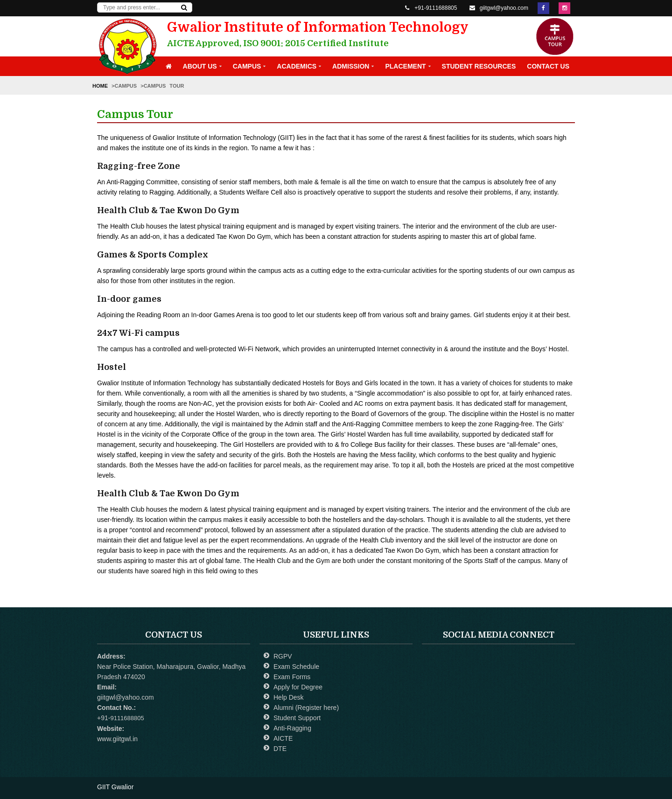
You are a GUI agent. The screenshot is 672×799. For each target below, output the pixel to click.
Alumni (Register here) (306, 708)
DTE (280, 749)
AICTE (283, 738)
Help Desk (289, 697)
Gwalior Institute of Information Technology (325, 35)
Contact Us (548, 66)
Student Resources (479, 66)
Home (102, 86)
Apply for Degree (298, 687)
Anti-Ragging (292, 728)
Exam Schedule (296, 667)
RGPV (283, 656)
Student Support (297, 718)
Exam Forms (292, 677)
